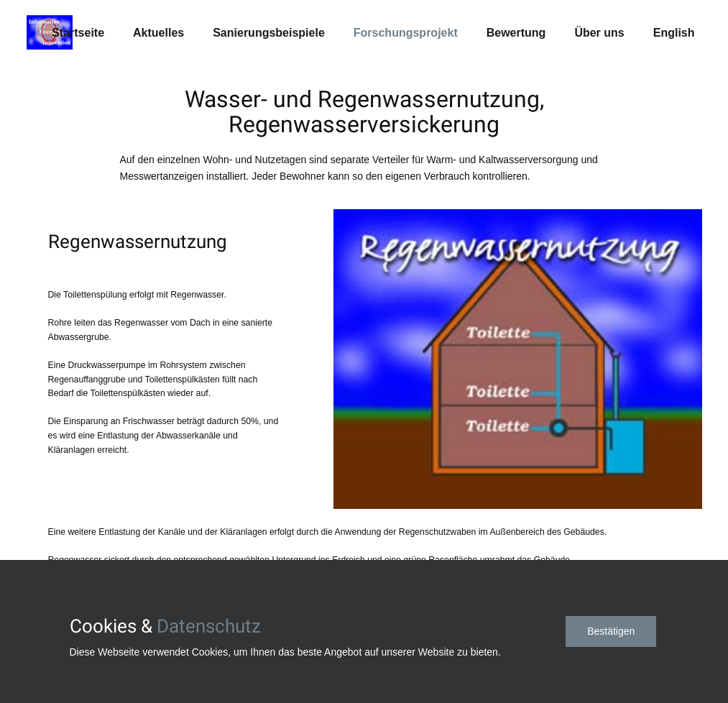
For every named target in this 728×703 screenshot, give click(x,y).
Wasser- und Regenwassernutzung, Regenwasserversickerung (364, 112)
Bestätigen (611, 631)
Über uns (599, 33)
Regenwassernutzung (138, 242)
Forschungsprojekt (406, 33)
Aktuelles (158, 33)
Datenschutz (209, 626)
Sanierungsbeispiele (269, 33)
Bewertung (516, 33)
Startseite (78, 33)
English (674, 33)
